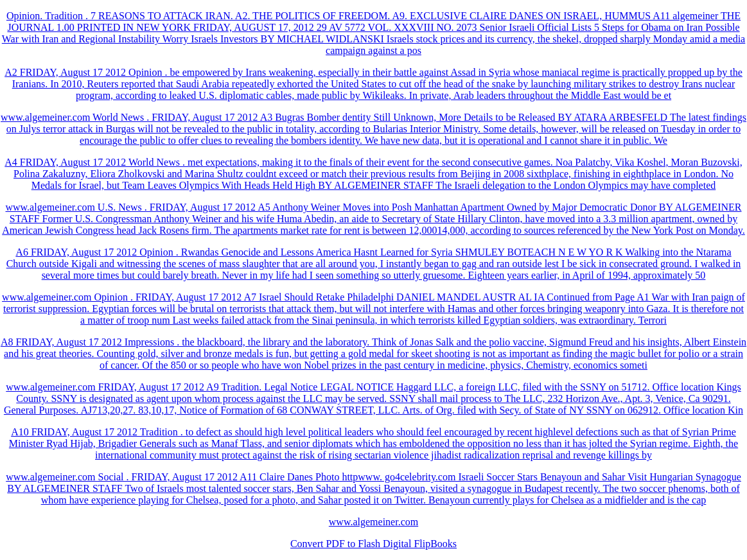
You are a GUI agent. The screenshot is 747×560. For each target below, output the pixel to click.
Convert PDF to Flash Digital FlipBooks (374, 544)
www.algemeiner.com (374, 522)
